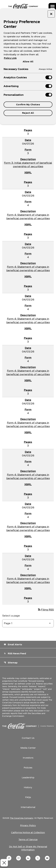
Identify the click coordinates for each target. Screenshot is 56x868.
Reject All (28, 113)
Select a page (11, 616)
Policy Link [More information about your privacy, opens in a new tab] (10, 58)
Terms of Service (28, 839)
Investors (28, 758)
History (28, 787)
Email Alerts (13, 644)
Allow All (28, 61)
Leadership (28, 777)
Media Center (28, 748)
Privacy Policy (28, 825)
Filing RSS (46, 610)
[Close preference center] (51, 14)
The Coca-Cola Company (22, 818)
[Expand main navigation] (52, 7)
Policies (28, 768)
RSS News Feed (15, 653)
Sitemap (11, 663)
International (28, 807)
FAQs (28, 797)
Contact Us (28, 738)
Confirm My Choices (28, 104)
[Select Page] (28, 623)
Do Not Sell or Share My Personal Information (28, 848)
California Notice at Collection (28, 832)
